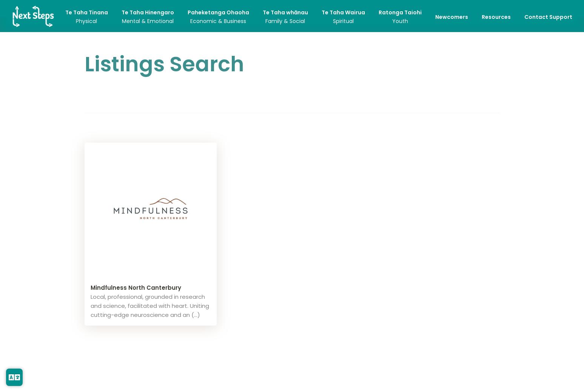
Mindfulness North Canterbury (136, 288)
